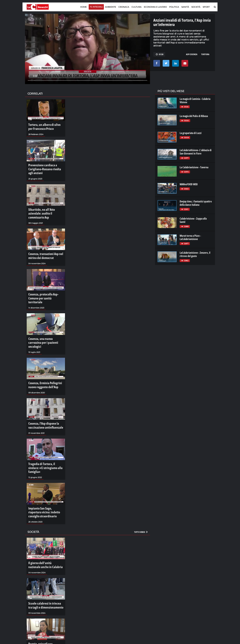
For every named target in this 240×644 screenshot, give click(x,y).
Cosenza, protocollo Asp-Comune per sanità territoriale (45, 283)
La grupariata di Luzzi (191, 133)
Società (196, 7)
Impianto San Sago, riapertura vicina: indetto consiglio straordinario (44, 476)
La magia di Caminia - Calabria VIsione (195, 101)
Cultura (136, 7)
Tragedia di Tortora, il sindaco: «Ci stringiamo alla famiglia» (46, 436)
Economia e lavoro (155, 7)
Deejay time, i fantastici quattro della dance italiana (196, 203)
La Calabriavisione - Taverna (194, 167)
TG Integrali (96, 7)
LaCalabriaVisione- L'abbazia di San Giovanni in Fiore (196, 152)
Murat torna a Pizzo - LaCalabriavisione (190, 237)
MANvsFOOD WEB (189, 184)
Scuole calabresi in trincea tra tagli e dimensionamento (46, 565)
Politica (174, 7)
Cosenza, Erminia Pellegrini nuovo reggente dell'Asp (46, 360)
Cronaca (124, 7)
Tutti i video (141, 494)
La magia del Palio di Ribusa (194, 116)
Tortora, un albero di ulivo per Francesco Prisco (44, 126)
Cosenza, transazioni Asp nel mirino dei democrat (43, 244)
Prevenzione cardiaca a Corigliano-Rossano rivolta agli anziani (44, 166)
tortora (205, 54)
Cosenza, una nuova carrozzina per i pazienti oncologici (44, 321)
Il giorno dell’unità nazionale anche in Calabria (43, 526)
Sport (206, 7)
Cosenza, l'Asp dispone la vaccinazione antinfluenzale (42, 398)
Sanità (185, 7)
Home (83, 7)
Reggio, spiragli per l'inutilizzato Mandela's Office (45, 603)
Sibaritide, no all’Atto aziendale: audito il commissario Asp (45, 206)
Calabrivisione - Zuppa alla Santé (193, 220)
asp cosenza (192, 54)
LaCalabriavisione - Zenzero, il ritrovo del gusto (195, 254)
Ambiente (110, 7)
